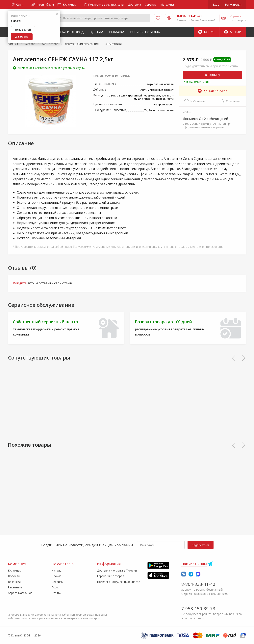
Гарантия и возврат (111, 576)
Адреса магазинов (20, 593)
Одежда (96, 32)
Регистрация (234, 4)
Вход (216, 4)
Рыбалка (117, 32)
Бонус (206, 32)
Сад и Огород (72, 32)
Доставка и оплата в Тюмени (117, 570)
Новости (14, 576)
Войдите (20, 283)
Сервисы (151, 4)
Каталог (57, 570)
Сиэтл (18, 4)
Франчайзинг (43, 4)
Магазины (167, 4)
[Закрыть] (57, 14)
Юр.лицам (67, 4)
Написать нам (194, 564)
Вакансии (14, 582)
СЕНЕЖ (125, 76)
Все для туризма (145, 32)
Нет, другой (23, 30)
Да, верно (22, 37)
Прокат (57, 576)
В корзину (213, 75)
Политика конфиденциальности (119, 582)
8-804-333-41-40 (198, 584)
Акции (233, 32)
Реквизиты (15, 587)
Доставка (134, 4)
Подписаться (201, 545)
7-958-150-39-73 (198, 608)
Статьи (56, 593)
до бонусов (213, 91)
